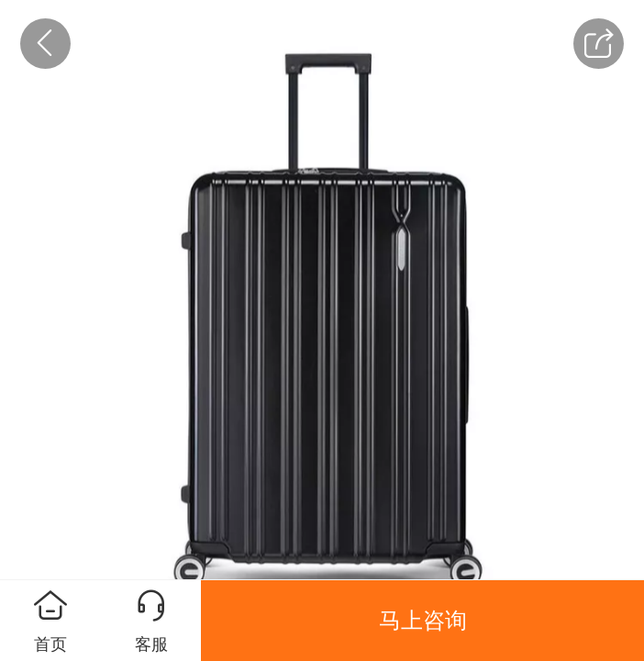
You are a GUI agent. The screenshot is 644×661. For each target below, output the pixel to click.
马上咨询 (423, 620)
